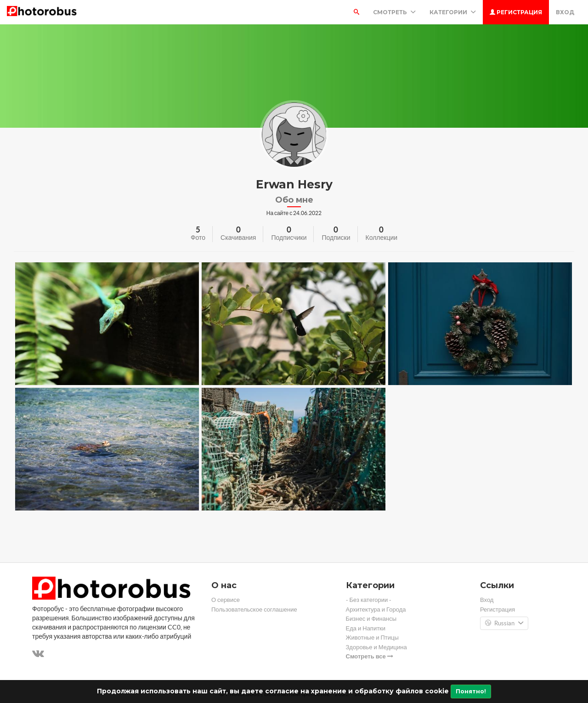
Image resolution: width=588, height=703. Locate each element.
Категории (453, 12)
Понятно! (471, 691)
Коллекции (382, 238)
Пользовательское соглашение (254, 609)
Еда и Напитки (366, 628)
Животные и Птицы (372, 638)
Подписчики (289, 238)
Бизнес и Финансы (371, 619)
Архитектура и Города (376, 609)
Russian (504, 624)
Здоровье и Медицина (376, 647)
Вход (565, 12)
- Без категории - (369, 600)
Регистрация (516, 12)
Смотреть (394, 12)
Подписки (336, 238)
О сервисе (226, 600)
